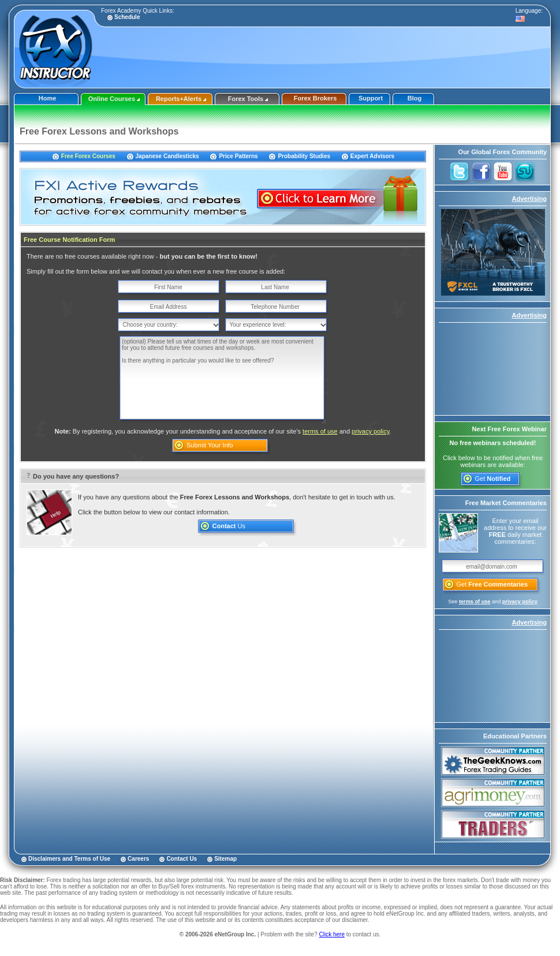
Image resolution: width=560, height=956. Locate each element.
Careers (138, 859)
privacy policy (370, 431)
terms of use (320, 431)
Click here (332, 934)
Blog (415, 98)
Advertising (529, 199)
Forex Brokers (316, 98)
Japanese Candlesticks (167, 156)
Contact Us (182, 859)
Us (229, 526)
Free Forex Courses (88, 156)
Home (48, 98)
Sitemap (225, 859)
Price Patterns (238, 156)
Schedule (127, 17)
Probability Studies (304, 156)
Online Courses (114, 98)
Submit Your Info (210, 445)
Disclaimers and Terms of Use (69, 859)
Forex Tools (249, 98)
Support (371, 98)
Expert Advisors (372, 156)
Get (493, 479)
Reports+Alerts (181, 98)
